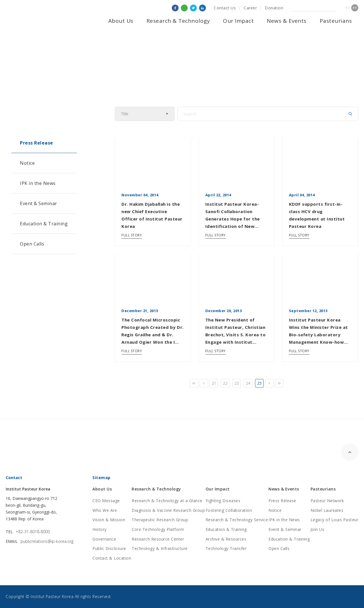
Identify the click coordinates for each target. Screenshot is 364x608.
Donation (274, 8)
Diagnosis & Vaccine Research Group (168, 510)
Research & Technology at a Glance (167, 501)
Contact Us (225, 8)
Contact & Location (112, 558)
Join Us (318, 529)
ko (348, 8)
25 (259, 383)
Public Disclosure (109, 548)
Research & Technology (178, 21)
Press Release (37, 143)
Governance (104, 539)
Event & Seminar (39, 203)
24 (248, 383)
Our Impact (238, 21)
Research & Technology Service (237, 520)
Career (250, 8)
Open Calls (32, 244)
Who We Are (105, 510)
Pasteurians (336, 21)
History (100, 529)
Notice (27, 163)
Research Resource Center (158, 539)
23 (237, 383)
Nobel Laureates (327, 510)
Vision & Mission (109, 520)
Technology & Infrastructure (160, 548)
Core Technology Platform (158, 529)
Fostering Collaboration (229, 510)
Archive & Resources (226, 539)
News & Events (287, 21)
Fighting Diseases (223, 501)
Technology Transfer (226, 548)
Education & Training (44, 224)
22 (225, 383)
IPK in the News (38, 183)
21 (214, 383)
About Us (121, 21)
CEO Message (106, 501)
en (355, 8)
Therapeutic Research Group (160, 520)
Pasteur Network (327, 501)
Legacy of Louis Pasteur (335, 520)
